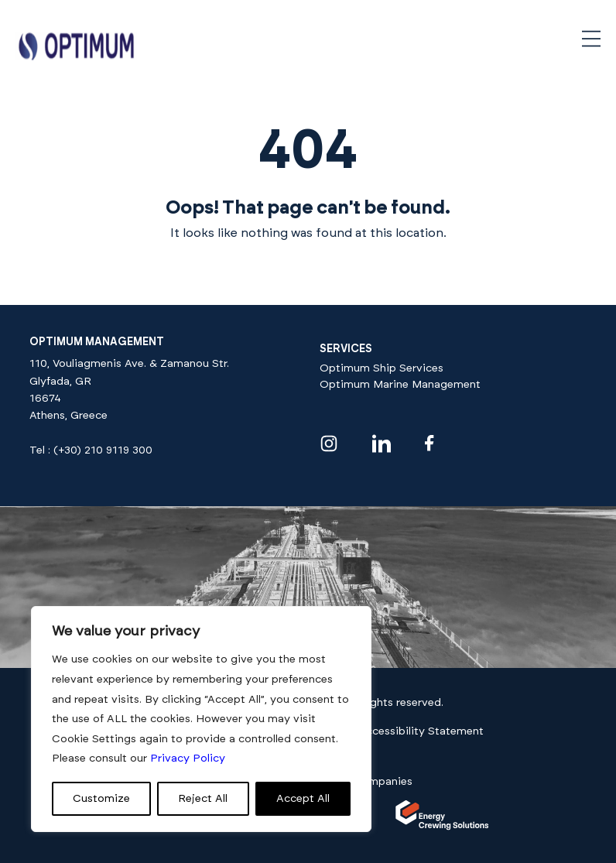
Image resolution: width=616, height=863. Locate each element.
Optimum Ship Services (382, 368)
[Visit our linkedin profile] (382, 443)
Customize (101, 799)
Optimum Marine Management (400, 385)
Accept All (303, 799)
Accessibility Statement (421, 731)
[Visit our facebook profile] (429, 443)
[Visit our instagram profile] (329, 443)
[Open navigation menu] (591, 39)
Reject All (203, 799)
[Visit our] (442, 827)
